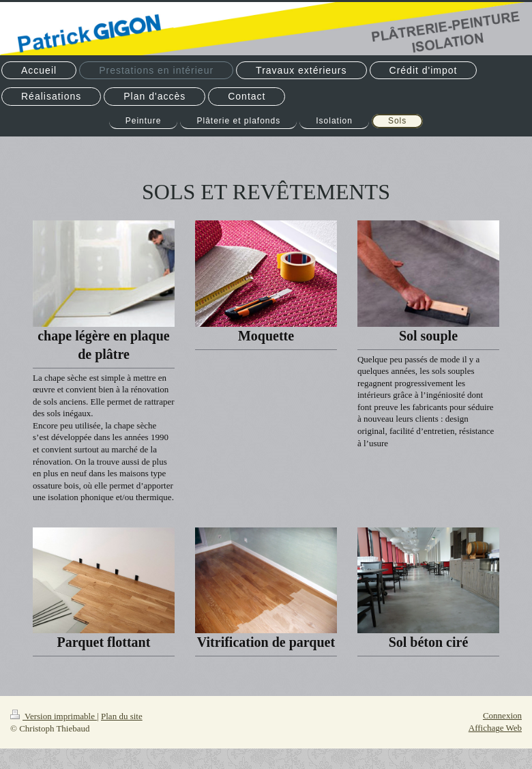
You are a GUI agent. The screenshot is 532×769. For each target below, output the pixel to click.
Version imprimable (54, 716)
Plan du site (122, 716)
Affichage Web (495, 728)
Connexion (502, 715)
